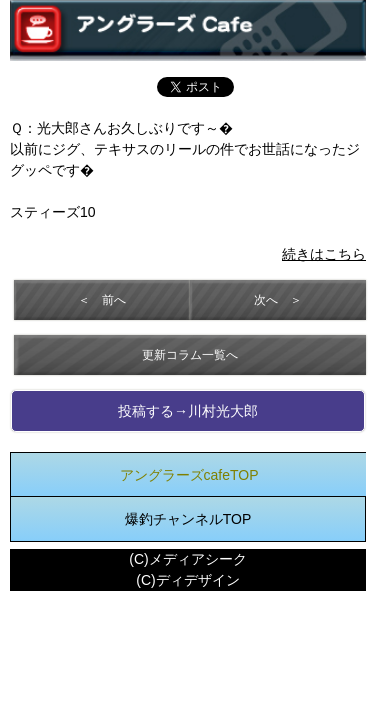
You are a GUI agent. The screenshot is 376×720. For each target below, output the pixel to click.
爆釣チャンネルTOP (188, 519)
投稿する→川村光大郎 (188, 411)
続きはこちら (324, 254)
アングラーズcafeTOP (189, 475)
